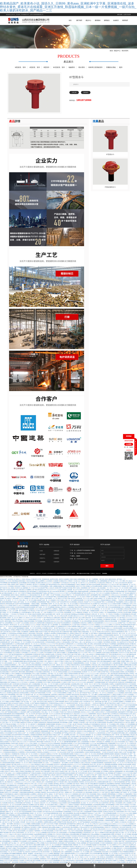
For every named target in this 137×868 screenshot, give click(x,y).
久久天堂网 (40, 656)
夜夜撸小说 (3, 708)
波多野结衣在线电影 (28, 837)
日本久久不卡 (73, 649)
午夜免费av (53, 637)
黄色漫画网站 (47, 761)
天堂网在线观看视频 (112, 715)
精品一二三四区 (59, 666)
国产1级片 (120, 588)
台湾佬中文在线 (73, 761)
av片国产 (108, 736)
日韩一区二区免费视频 (65, 652)
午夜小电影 (113, 701)
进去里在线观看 (118, 631)
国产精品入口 (20, 659)
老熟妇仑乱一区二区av (112, 586)
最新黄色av (45, 741)
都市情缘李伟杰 (8, 689)
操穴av (15, 607)
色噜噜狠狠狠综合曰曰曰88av (50, 691)
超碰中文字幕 (131, 713)
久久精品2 (64, 685)
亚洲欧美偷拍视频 (25, 797)
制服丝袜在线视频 (97, 623)
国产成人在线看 (24, 790)
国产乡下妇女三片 (85, 701)
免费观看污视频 (76, 630)
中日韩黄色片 (84, 628)
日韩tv (69, 630)
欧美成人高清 (52, 740)
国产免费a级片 (11, 792)
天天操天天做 (126, 813)
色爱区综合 (47, 789)
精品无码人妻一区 (47, 628)
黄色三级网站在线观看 (10, 652)
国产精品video (48, 638)
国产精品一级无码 (23, 649)
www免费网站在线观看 (115, 782)
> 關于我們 (42, 558)
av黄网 (114, 689)
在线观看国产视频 (71, 654)
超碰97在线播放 (7, 713)
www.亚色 (66, 612)
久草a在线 (82, 738)
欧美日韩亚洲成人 (111, 694)
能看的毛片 (133, 596)
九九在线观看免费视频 (119, 680)
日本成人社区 (86, 818)
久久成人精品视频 (100, 591)
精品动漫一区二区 (58, 853)
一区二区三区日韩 (30, 717)
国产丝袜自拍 (52, 752)
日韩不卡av (29, 642)
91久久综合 (60, 624)
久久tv (98, 858)
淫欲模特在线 (113, 748)
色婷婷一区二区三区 (54, 607)
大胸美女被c (76, 769)
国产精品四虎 (51, 804)
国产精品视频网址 (119, 605)
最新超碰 (117, 757)
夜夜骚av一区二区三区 (101, 612)
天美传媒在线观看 (115, 675)
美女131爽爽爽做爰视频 (73, 633)
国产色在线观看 (77, 664)
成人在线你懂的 (86, 678)
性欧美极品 (15, 584)
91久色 (129, 848)
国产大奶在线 (106, 684)
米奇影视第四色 (100, 792)
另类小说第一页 (21, 698)
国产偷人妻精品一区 (128, 654)
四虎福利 (65, 699)
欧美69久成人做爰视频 (22, 591)
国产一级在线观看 (103, 748)
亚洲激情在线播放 (62, 637)
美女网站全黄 (114, 596)
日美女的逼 (52, 649)
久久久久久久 (4, 589)
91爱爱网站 (22, 755)
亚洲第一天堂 (117, 710)
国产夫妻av (32, 666)
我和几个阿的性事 (12, 649)
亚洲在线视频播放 (68, 682)
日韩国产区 (89, 600)
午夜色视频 (25, 656)
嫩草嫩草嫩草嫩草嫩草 (71, 745)
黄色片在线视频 (13, 671)
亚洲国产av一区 (70, 598)
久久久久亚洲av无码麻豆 (115, 607)
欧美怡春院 (62, 846)
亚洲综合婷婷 (33, 851)
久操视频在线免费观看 (10, 668)
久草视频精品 (15, 860)
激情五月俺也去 (15, 598)
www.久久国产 (78, 631)
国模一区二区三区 (87, 822)
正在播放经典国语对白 (111, 633)
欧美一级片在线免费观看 (33, 783)
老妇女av (100, 717)
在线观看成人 (44, 677)
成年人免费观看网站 (67, 855)
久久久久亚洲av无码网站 (26, 743)
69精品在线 (62, 698)
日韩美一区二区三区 (13, 621)
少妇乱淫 (52, 591)
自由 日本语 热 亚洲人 (88, 638)
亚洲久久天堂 (53, 682)
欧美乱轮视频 (126, 743)
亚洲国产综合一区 (123, 626)
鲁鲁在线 (45, 738)
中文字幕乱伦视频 (105, 703)
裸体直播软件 (127, 650)
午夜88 (128, 699)
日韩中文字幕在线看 (100, 754)
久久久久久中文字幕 (52, 647)
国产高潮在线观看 (40, 696)
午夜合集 (132, 738)
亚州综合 (126, 614)
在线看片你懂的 (59, 780)
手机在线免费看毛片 (66, 626)
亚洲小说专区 (71, 602)
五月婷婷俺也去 (8, 720)
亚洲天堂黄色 (129, 696)
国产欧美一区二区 (63, 761)
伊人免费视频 (18, 678)
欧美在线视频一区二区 (73, 773)
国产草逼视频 (57, 598)
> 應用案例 (42, 565)
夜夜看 (120, 768)
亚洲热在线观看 (102, 726)
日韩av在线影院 (130, 834)
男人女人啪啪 (27, 801)
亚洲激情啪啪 (107, 799)
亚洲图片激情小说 (17, 694)
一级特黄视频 (44, 607)
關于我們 (79, 20)
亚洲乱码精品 (80, 708)
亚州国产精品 (105, 675)
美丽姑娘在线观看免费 (34, 689)
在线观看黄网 (27, 600)
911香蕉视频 (73, 605)
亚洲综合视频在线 (13, 701)
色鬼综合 (118, 644)
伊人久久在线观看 (105, 596)
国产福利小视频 (73, 741)
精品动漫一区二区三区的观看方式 (95, 621)
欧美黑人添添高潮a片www (112, 818)
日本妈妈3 (11, 589)
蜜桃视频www (129, 678)
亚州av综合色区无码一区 (112, 621)
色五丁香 (72, 795)
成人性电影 (40, 664)
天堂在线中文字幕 (75, 790)
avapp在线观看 (62, 593)
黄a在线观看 (74, 830)
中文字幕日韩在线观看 (47, 834)
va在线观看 (20, 787)
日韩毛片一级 (52, 631)
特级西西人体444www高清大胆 (88, 785)
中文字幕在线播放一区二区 (96, 633)
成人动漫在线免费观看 (69, 589)
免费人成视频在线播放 (56, 589)
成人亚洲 (96, 822)
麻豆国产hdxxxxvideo (86, 713)
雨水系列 (125, 54)
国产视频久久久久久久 (83, 694)
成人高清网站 (105, 775)
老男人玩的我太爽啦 (73, 740)
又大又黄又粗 (88, 603)
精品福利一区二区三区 (119, 661)
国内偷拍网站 (75, 640)
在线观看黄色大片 (18, 720)
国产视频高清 (50, 802)
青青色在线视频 (63, 675)
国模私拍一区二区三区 (109, 759)
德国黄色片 (120, 692)
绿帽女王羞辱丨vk (11, 816)
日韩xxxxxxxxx (115, 598)
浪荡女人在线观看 (102, 797)
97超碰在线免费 (24, 638)
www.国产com (45, 827)
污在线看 (111, 741)
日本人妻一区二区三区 (57, 745)
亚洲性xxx (134, 633)
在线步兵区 (64, 588)
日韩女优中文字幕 (115, 720)
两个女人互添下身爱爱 (67, 659)
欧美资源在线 (24, 687)
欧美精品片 (114, 659)
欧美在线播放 (38, 640)
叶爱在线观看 (105, 687)
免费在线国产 (119, 858)
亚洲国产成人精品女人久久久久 (19, 623)
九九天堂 (9, 584)
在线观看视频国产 (35, 609)
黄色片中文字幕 (81, 589)
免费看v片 (90, 626)
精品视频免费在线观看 (67, 757)
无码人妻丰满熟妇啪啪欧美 (87, 640)
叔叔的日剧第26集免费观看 (93, 755)
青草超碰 (99, 745)
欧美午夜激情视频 (54, 673)
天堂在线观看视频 (26, 677)
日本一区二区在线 (124, 596)
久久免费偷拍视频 (17, 801)
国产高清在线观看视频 (23, 607)
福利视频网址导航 (96, 598)
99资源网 (7, 623)
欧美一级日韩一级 (58, 617)
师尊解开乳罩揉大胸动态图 (23, 633)
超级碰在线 (88, 670)
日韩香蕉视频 (19, 806)
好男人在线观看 (120, 724)
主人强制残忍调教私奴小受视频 (107, 603)
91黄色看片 (83, 726)
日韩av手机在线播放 (18, 624)
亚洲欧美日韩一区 (75, 780)
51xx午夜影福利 (27, 740)
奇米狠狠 (106, 670)
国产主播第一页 (132, 589)
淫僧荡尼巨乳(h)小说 (34, 782)
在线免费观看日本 (66, 628)
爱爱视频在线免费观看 (10, 754)
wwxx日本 (71, 675)
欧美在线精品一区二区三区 (43, 670)
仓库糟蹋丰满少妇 (47, 668)
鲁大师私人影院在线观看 (95, 647)
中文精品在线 (101, 586)
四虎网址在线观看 (26, 733)
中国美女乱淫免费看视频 (73, 715)
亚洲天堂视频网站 (37, 600)
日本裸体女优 (115, 717)
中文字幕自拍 (31, 614)
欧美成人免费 (39, 761)
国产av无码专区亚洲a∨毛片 (11, 593)
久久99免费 (42, 708)
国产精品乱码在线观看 (93, 846)
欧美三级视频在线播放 (30, 720)
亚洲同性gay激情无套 (13, 696)
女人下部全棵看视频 (61, 804)
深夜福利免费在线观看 (105, 637)
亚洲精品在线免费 (25, 771)
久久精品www (41, 762)
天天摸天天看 (58, 834)
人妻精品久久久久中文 (82, 736)
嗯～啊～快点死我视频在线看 (49, 689)
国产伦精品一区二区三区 (130, 762)
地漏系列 (72, 70)
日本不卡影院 (44, 740)
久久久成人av (112, 588)
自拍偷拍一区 (33, 719)
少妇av (63, 598)
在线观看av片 (54, 851)
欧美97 (95, 811)
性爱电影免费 (41, 626)
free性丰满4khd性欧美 (51, 846)
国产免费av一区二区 (32, 792)
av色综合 (92, 657)
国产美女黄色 (19, 741)
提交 (107, 569)
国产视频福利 (47, 710)
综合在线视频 (55, 750)
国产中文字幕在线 (6, 727)
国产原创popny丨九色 (91, 816)
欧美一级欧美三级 (58, 668)
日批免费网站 (41, 661)
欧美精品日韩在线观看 (89, 610)
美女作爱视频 (55, 794)
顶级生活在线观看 (13, 790)
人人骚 (108, 600)
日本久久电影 (36, 677)
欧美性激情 (132, 614)
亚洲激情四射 (86, 768)
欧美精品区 (88, 617)
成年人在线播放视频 (35, 687)
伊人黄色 (78, 752)
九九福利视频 (24, 782)
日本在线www (65, 586)
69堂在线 (94, 668)
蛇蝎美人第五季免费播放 (127, 675)
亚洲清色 (36, 657)
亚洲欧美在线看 (100, 862)
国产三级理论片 (15, 750)
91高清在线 (67, 617)
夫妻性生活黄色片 (100, 715)
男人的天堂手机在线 (37, 678)
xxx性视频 (70, 621)
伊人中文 (31, 591)
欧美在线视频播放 (99, 724)
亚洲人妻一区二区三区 (98, 617)
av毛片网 (121, 731)
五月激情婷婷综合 (100, 776)
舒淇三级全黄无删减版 (129, 691)
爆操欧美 (22, 853)
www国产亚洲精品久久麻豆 (77, 766)
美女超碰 (50, 684)
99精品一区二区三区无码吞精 (33, 631)
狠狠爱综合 (24, 598)
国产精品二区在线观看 (116, 806)
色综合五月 (33, 626)
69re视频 (82, 816)
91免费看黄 (57, 640)
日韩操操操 (110, 696)
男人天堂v (7, 750)
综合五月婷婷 (47, 678)
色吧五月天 (91, 764)
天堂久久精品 (35, 673)
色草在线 (81, 731)
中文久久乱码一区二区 (101, 650)
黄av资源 (76, 816)
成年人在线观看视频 (60, 650)
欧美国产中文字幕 (48, 640)
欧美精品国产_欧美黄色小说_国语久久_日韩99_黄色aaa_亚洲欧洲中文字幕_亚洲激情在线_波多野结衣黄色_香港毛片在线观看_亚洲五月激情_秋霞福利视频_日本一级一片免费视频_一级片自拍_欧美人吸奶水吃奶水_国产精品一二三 (68, 7)
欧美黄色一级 (84, 633)
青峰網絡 (105, 577)
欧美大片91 (4, 595)
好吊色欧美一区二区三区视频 (79, 671)
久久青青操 (119, 797)
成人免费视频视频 (102, 584)
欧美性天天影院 (10, 610)
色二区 (57, 619)
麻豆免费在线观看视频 (88, 673)
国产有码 (82, 696)
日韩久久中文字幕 (46, 829)
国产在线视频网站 (120, 764)
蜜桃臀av (15, 729)
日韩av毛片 (44, 747)
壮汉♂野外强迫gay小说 (98, 818)
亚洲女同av (84, 626)
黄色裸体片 (102, 822)
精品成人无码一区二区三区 (69, 623)
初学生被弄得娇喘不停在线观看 (20, 738)
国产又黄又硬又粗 (6, 635)
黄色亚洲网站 (15, 710)
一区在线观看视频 (5, 598)
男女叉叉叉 (3, 696)
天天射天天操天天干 (91, 593)
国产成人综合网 (86, 596)
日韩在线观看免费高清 (46, 654)
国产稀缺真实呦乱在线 (116, 691)
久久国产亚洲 (76, 628)
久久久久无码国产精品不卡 (11, 609)
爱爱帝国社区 (11, 708)
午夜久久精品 (88, 663)
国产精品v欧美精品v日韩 (53, 588)
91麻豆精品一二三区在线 (9, 617)
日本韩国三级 (82, 699)
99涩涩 (58, 649)
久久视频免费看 (128, 797)
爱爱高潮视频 (94, 748)
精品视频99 (40, 780)
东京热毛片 (5, 808)
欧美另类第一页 (85, 684)
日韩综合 (126, 612)
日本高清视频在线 (88, 762)
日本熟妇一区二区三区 (96, 710)
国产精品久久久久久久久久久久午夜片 (59, 596)
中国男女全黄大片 (109, 802)
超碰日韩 (64, 621)
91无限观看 (39, 685)
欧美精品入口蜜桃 (36, 830)
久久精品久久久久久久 (85, 609)
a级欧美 (17, 797)
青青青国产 (55, 710)
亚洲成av (18, 656)
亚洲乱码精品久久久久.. (35, 623)
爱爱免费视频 (30, 675)
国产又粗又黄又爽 (115, 684)
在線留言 (116, 20)
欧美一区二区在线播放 (35, 811)
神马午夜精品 (24, 650)
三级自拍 (42, 602)
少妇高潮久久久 (48, 853)
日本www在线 (16, 733)
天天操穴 (59, 623)
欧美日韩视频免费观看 (18, 717)
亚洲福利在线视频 (92, 699)
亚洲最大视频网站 (116, 799)
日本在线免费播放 (117, 722)
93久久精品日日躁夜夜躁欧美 (116, 635)
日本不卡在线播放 (69, 724)
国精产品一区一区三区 (81, 809)
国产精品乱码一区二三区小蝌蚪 (117, 584)
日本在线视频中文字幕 (50, 656)
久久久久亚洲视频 (119, 696)
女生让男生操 (26, 773)
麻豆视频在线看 (15, 650)
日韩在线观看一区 (115, 624)
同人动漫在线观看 (66, 640)
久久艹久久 (36, 836)
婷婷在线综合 (66, 789)
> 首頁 (41, 554)
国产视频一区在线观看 (99, 600)
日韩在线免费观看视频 (104, 699)
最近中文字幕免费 (59, 785)
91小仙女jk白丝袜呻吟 (101, 813)
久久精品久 (21, 661)
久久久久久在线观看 (101, 773)
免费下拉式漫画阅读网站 (34, 715)
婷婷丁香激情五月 (21, 588)
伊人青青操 (71, 637)
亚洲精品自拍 (65, 748)
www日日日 (45, 649)
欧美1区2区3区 (52, 836)
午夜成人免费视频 (81, 846)
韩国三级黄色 (12, 588)
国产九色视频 (120, 841)
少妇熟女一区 (103, 616)
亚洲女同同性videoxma (50, 624)
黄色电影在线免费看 (98, 624)
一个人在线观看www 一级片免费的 (59, 766)
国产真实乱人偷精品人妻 (80, 642)
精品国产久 (87, 605)
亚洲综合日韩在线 (108, 815)
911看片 (22, 684)
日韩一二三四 (68, 762)
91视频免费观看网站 (79, 666)
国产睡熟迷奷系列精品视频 (59, 771)
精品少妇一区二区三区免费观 (23, 645)
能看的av (49, 757)
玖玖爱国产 (93, 745)
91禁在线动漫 (80, 654)
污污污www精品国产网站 (41, 591)
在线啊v (88, 589)
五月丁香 (108, 657)
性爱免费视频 (4, 671)
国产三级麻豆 (95, 678)
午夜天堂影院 (19, 748)
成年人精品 (77, 832)
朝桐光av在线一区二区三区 (84, 827)
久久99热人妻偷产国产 (18, 804)
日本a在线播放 (121, 745)
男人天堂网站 (124, 671)
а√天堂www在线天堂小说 (86, 607)
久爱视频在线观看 (100, 657)
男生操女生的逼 (10, 858)
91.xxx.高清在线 (56, 717)
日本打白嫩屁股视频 (6, 694)
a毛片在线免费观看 (42, 644)
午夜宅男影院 (107, 645)
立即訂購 (75, 96)
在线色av (3, 584)
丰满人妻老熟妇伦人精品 (38, 768)
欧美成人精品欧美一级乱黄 (30, 708)
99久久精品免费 (45, 775)
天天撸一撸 (71, 727)
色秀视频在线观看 (100, 685)
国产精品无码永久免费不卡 (115, 706)
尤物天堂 (77, 682)
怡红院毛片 (57, 768)
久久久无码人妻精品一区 (79, 691)
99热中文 (42, 802)
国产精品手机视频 (109, 595)
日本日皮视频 (38, 799)
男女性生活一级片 (117, 637)
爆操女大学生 (101, 593)
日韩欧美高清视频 (123, 789)
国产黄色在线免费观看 (37, 663)
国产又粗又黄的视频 (37, 733)
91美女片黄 (51, 644)
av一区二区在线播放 (8, 678)
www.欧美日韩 (123, 586)
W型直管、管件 (20, 70)
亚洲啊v (62, 750)
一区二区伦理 (26, 678)
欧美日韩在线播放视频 (35, 668)
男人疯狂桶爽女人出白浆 (53, 729)
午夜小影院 (11, 741)
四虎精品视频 (85, 747)
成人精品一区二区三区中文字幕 (108, 609)
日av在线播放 (25, 626)
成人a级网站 (99, 638)
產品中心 (88, 20)
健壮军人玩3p (69, 705)
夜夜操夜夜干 (91, 685)
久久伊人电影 (89, 602)
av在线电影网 (97, 808)
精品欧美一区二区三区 (74, 754)
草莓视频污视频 (125, 624)
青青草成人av (121, 701)
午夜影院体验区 (130, 673)
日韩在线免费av (125, 644)
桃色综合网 (17, 832)
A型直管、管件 (35, 70)
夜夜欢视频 (22, 584)
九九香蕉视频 (109, 605)
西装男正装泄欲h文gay (128, 792)
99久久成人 (82, 761)
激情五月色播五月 (118, 698)
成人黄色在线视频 (107, 769)
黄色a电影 (16, 602)
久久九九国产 (17, 626)
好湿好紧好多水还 (116, 657)
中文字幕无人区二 (35, 722)
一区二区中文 (110, 591)
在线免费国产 (57, 586)
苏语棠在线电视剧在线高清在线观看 (25, 610)
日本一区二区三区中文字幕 (120, 754)
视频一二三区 (8, 664)
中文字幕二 (51, 619)
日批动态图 (39, 637)
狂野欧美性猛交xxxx (120, 726)
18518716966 (84, 104)
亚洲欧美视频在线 (65, 673)
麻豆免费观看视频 (107, 680)
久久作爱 (124, 710)
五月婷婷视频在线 (126, 617)
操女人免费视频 (132, 593)
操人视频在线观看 (84, 719)
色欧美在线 (25, 666)
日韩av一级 (124, 769)
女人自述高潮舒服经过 (26, 616)
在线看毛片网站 (27, 841)
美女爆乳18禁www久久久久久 (44, 586)
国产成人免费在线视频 (94, 775)
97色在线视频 (49, 768)
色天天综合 (59, 699)
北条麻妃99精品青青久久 (105, 698)
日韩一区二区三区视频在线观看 (85, 829)
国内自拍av (104, 588)
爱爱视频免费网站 (56, 733)
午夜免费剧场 (81, 759)
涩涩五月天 (58, 644)
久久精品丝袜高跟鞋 (74, 851)
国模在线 (74, 680)
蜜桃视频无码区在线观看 (20, 630)
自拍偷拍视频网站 (104, 671)
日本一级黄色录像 (96, 705)
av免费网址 (42, 584)
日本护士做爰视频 (33, 844)
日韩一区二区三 (21, 822)
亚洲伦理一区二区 (131, 670)
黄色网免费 (125, 600)
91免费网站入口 (4, 637)
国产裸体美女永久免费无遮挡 (52, 621)
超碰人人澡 (12, 776)
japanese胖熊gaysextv (106, 827)
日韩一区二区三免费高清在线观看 (74, 603)
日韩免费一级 (71, 593)
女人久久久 (133, 624)
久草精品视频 (36, 740)
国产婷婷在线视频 (85, 740)
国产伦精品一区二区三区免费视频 (27, 605)
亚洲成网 (55, 654)
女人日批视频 (82, 650)
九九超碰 (83, 769)
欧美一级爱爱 (125, 850)
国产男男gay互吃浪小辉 (55, 635)
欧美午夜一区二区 (117, 743)
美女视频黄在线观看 (69, 752)
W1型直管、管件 (59, 70)
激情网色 (112, 752)
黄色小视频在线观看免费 (82, 595)
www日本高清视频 (6, 738)
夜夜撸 (78, 802)
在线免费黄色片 (106, 598)
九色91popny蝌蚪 (128, 689)
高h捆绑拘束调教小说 (74, 656)
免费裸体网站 (122, 670)
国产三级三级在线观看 (88, 799)
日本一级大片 (95, 836)
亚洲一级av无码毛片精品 (40, 705)
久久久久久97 (78, 768)
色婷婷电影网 (108, 766)
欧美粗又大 (22, 747)
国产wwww (19, 612)
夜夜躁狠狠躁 (78, 675)
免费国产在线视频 (5, 670)
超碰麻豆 (18, 677)
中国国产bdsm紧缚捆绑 (14, 663)
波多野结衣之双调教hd (28, 808)
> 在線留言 (56, 561)
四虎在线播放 (68, 769)
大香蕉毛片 (3, 789)
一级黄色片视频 (35, 607)
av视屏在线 (26, 722)
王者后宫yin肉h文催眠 (32, 584)
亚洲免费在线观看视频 (112, 822)
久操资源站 (121, 633)
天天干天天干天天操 (98, 850)
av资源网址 (14, 712)
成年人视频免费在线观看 (68, 857)
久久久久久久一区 (26, 619)
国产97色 (75, 729)
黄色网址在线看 (50, 657)
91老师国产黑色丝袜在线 (72, 698)
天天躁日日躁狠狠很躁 (72, 813)
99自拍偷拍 (89, 811)
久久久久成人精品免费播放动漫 (94, 689)
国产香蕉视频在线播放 (12, 715)
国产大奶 (71, 823)
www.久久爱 (106, 780)
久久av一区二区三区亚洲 (121, 591)
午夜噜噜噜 (37, 834)
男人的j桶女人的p (119, 663)
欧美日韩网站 (74, 719)
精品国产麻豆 (107, 717)
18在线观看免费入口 (100, 626)
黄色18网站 (123, 623)
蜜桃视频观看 (42, 727)
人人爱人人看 (24, 719)
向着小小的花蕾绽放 (85, 705)
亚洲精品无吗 (63, 584)
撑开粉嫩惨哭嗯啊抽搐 (16, 857)
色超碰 (92, 684)
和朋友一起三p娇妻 (107, 642)
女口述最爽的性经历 (61, 630)
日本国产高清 (70, 755)
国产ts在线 (119, 689)
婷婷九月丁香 (71, 804)
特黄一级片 (68, 775)
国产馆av (76, 621)
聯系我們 (125, 20)
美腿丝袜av (106, 619)
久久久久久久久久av (112, 626)
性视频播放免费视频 (128, 855)
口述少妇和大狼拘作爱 (125, 830)
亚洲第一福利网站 (74, 726)
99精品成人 (91, 792)
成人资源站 (12, 591)
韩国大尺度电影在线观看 (11, 661)
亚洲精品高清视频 (116, 600)
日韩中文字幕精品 (27, 596)
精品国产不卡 (80, 663)
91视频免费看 (112, 747)
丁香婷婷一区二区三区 (130, 858)
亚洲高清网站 (96, 801)
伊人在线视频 (53, 609)
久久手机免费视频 (130, 727)
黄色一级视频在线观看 (93, 614)
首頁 (70, 20)
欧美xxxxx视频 (129, 605)
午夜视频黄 (128, 705)
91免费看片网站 (35, 773)
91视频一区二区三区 (73, 696)
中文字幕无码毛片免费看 (48, 630)
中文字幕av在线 (129, 766)
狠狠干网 (95, 670)
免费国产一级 (132, 598)
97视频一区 (95, 609)
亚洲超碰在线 (49, 626)
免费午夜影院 (26, 731)
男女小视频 (110, 678)
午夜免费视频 (112, 692)
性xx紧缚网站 (39, 825)
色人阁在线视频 (88, 795)
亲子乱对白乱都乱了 (12, 600)
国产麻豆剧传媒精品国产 (84, 680)
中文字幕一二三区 (51, 696)
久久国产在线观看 (37, 841)
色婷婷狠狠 (94, 825)
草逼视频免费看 (117, 843)
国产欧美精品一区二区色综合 (123, 741)
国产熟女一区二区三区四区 (79, 614)
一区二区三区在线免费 (15, 808)
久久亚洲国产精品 (46, 778)
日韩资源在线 (87, 836)
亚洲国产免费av (126, 664)
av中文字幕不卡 (80, 593)
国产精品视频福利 (19, 631)
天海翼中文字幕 (38, 743)
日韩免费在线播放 (119, 678)
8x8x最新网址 (108, 834)
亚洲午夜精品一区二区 (51, 602)
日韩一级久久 (93, 719)
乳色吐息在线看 (24, 710)
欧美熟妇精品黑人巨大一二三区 (25, 839)
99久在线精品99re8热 (108, 630)
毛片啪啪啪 (97, 851)
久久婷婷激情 (16, 794)
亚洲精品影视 (57, 855)
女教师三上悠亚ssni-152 (89, 631)
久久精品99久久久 (13, 764)
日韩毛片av (65, 733)
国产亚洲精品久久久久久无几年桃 (54, 616)
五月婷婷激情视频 (119, 595)
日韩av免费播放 (88, 734)
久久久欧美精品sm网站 (81, 647)
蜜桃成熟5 (133, 850)
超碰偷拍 (134, 843)
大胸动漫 (38, 785)
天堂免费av (117, 617)
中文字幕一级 (56, 757)
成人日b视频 (74, 783)
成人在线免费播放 (109, 860)
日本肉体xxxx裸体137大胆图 (117, 619)
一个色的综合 (120, 603)
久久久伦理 (84, 656)
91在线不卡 (40, 621)
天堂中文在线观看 (42, 719)
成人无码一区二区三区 (59, 638)
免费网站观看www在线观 (115, 650)
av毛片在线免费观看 (66, 729)
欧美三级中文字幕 (90, 794)
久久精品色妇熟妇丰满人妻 (44, 595)
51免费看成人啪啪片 (21, 761)
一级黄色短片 (31, 691)
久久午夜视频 (81, 771)
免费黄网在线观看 (109, 757)
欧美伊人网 (53, 692)
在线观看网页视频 (5, 860)
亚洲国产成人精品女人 (6, 602)
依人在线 (46, 766)
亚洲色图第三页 (125, 757)
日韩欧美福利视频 (6, 773)
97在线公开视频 (54, 827)
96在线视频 (93, 797)
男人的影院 (73, 612)
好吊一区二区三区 (19, 628)
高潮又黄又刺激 (92, 809)
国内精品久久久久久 (62, 727)
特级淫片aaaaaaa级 (14, 673)
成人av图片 (82, 621)
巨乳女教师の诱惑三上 (54, 808)
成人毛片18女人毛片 (29, 823)
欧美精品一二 (114, 750)
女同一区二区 (50, 848)
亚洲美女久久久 (97, 795)
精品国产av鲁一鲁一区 (44, 603)
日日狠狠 (42, 860)
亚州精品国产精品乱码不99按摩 (83, 750)
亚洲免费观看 (129, 602)
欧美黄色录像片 (35, 699)
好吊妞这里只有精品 (109, 644)
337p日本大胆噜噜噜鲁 (51, 680)
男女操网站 (110, 726)
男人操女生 (130, 584)
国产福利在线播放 (71, 846)
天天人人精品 (122, 848)
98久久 (2, 630)
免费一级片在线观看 (21, 614)
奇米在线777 (4, 612)
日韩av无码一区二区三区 (44, 850)
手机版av (39, 628)
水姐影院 (100, 722)
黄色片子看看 (64, 649)
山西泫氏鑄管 (127, 15)
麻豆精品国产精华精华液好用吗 (120, 677)
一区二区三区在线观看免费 (33, 734)
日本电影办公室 (38, 642)
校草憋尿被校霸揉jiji (98, 830)
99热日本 (131, 626)
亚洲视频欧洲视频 (18, 664)
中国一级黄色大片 (49, 664)
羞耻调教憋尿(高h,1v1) (13, 789)
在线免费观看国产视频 (44, 605)
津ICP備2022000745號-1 (83, 577)
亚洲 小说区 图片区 (16, 731)
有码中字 (8, 775)
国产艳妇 (14, 768)
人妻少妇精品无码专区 (49, 623)
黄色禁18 (80, 734)
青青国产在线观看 (106, 743)
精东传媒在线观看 (42, 684)
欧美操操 (76, 705)
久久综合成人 (12, 839)
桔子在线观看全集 (40, 729)
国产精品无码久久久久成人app (65, 631)
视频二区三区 (7, 762)
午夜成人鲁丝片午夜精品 (120, 589)
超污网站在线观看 (7, 596)
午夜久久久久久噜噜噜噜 (124, 609)
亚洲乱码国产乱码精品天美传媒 (64, 591)
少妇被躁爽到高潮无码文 (96, 595)
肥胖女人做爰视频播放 (35, 649)
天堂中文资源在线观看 (77, 834)
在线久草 (134, 610)
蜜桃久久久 (22, 621)
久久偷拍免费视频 (35, 682)
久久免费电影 (15, 844)
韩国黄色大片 (40, 666)
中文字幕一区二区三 (24, 759)
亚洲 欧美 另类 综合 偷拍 (71, 792)
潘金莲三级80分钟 (22, 652)
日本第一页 (117, 642)
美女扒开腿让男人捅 (101, 706)
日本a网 (129, 825)
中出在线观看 (106, 720)
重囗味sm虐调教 (118, 668)
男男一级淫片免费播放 (60, 701)
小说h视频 (70, 703)
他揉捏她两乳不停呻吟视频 (125, 715)
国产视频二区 (87, 637)
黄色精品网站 (113, 670)
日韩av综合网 (64, 619)
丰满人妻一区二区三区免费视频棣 (91, 712)
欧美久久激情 (15, 775)
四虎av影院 (105, 855)
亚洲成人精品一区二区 (73, 860)
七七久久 (6, 657)
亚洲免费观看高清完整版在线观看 (113, 771)
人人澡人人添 (11, 614)
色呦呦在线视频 (15, 654)
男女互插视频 (31, 586)
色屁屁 (5, 813)
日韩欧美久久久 (57, 713)
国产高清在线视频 (58, 792)
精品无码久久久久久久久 (81, 717)
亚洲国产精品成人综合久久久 (105, 631)
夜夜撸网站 (98, 630)
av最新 (97, 794)
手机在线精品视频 (123, 832)
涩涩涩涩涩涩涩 (16, 713)
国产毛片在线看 (15, 825)
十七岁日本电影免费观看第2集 (102, 649)
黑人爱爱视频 (104, 692)
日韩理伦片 (54, 605)
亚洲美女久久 (63, 862)
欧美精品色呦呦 (24, 696)
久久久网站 (67, 668)
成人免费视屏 (101, 708)
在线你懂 (10, 729)
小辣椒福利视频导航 (110, 823)
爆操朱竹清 (84, 802)
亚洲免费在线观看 (111, 816)
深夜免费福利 (108, 844)
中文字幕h (69, 638)
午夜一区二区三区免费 (8, 638)
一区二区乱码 (109, 617)
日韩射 (2, 750)
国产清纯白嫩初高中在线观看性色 (17, 595)
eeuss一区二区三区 (88, 612)
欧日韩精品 (32, 769)
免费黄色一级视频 (58, 612)
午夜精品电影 (45, 682)
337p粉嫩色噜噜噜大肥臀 (52, 661)
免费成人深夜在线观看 (30, 850)
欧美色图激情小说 (10, 656)
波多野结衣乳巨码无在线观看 (53, 759)
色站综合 (84, 715)
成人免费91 (35, 726)
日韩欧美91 (122, 822)
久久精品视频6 (70, 595)
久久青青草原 (48, 663)
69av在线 (36, 802)
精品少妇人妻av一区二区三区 (117, 602)
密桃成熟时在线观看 (67, 747)
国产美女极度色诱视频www (29, 846)
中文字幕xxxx (89, 724)
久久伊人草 (103, 614)
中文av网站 (39, 813)
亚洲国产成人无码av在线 (100, 607)
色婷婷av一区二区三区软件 (98, 694)
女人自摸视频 (120, 640)
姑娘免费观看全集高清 (123, 647)
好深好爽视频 (23, 586)
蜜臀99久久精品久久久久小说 (12, 619)
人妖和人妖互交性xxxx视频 (48, 782)
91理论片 (98, 640)
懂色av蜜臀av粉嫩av (40, 848)
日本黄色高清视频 (57, 694)
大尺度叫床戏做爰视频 (119, 785)
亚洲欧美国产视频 (68, 635)
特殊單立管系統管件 (95, 70)
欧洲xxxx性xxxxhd (102, 635)
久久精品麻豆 (32, 685)
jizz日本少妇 (91, 642)
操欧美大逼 (73, 748)
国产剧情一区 (47, 717)
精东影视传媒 (122, 729)
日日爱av (29, 726)
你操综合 (116, 846)
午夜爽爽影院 (102, 853)
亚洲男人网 (109, 593)
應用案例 (98, 20)
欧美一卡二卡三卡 (13, 603)
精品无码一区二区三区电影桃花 (112, 778)
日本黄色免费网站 (44, 589)
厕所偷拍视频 (37, 764)
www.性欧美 (56, 595)
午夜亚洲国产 (15, 795)
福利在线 (120, 708)
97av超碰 (60, 614)
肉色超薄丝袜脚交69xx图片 (83, 598)
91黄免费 (45, 631)
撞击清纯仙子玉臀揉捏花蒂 (66, 647)
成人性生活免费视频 (34, 862)
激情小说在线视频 (47, 617)
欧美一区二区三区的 (79, 600)
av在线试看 (103, 841)
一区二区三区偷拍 (33, 650)
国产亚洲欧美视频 (29, 670)
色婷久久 (12, 837)
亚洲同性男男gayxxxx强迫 (57, 706)
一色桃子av (11, 813)
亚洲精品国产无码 (122, 734)
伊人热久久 (119, 752)
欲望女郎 (109, 754)
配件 (121, 70)
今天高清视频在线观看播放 (48, 699)
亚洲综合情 (121, 685)
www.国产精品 (14, 759)
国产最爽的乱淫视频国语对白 (40, 706)
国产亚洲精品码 (75, 722)
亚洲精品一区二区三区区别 (91, 616)
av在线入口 (69, 642)
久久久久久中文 (85, 804)
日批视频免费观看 (127, 829)
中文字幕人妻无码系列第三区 (94, 759)
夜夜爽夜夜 (85, 591)
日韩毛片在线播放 (37, 815)
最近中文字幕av (59, 664)
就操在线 (112, 775)
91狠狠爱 (56, 584)
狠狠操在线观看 (76, 712)
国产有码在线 (79, 727)
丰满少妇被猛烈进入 (117, 703)
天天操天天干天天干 (98, 834)
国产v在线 (11, 645)
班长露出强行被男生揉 (48, 776)
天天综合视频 (38, 675)
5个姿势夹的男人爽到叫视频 (106, 652)
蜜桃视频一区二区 (91, 738)
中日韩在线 (58, 657)
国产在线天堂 (4, 591)
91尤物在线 (123, 825)
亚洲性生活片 (45, 609)
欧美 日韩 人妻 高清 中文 (97, 768)
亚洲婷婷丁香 (113, 673)
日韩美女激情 (15, 747)
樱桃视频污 (57, 857)
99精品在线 (46, 652)
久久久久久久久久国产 (47, 820)
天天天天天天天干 (52, 593)
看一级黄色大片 (73, 801)
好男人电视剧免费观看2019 (106, 668)
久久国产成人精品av (72, 650)
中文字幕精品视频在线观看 (35, 652)
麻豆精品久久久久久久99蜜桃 (94, 645)
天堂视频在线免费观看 (97, 766)
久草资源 (32, 696)
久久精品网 (68, 706)
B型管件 (46, 70)
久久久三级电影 (24, 602)
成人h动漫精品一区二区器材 (115, 614)
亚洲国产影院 (130, 729)
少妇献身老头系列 (12, 811)
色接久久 (38, 691)
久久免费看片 (110, 733)
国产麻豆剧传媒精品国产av (17, 657)
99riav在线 (57, 626)
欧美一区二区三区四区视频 (115, 612)
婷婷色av (20, 600)
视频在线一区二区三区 (129, 588)
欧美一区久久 (107, 689)
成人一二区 (91, 706)
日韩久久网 (79, 612)
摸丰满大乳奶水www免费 (56, 769)
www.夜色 (3, 787)
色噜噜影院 (37, 820)
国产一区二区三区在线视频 (44, 731)
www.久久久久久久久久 (104, 825)
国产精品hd (39, 717)
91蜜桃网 (124, 684)
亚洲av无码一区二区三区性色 (26, 729)
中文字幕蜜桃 (35, 654)
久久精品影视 (42, 647)
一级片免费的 (84, 682)
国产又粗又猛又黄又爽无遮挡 (93, 619)
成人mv (87, 710)
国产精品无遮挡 (89, 731)
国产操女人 (7, 710)
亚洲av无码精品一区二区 (101, 602)
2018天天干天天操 (124, 656)
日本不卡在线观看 (129, 698)
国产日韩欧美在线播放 (130, 692)
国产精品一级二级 (54, 734)
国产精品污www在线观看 (94, 588)
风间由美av (4, 764)
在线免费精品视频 (62, 600)
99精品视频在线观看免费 (27, 795)
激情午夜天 (56, 684)
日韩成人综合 (68, 664)
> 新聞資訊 (56, 558)
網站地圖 (120, 15)
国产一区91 (130, 822)
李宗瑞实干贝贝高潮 (71, 839)
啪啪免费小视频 (128, 630)
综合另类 (18, 640)
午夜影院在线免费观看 (86, 808)
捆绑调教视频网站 (57, 850)
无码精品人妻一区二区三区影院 (32, 741)
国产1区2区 (92, 591)
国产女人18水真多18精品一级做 (52, 743)
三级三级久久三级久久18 (84, 623)
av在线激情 (49, 584)
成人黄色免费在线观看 (58, 731)
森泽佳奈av (129, 619)
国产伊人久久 (85, 586)
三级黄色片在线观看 (29, 612)
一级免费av (46, 637)
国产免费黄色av (26, 830)
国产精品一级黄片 (62, 609)
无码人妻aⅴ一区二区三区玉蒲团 (28, 603)
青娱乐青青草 (79, 610)
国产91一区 (76, 825)
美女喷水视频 (127, 616)
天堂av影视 (19, 708)
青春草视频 (126, 738)
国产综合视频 (128, 755)
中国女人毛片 (131, 790)
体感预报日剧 (16, 757)
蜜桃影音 (23, 726)
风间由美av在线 (122, 748)
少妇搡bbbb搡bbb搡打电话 (93, 769)
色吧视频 (50, 837)
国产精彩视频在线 (92, 584)
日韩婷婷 (99, 738)
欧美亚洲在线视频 (25, 654)
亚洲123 (107, 624)
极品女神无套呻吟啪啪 (30, 664)
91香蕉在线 (105, 640)
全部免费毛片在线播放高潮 (118, 699)
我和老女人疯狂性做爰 (29, 637)
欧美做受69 (13, 752)
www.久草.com (56, 829)
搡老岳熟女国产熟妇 (56, 789)
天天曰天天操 (76, 815)
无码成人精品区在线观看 (35, 617)
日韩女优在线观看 (31, 755)
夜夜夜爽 (89, 848)
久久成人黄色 (5, 843)
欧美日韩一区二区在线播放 (108, 727)
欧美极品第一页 (77, 624)
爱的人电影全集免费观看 (71, 785)
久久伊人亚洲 (77, 747)
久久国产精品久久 (49, 666)
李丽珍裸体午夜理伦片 (69, 850)
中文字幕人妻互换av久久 (22, 778)
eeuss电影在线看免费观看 (69, 759)
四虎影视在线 (42, 726)
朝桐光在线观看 (4, 745)
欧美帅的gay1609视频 (16, 637)
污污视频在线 (79, 616)
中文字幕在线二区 (22, 617)
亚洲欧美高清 (47, 642)
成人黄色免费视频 (87, 624)
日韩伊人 (3, 600)
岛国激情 (53, 603)
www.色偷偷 (47, 733)
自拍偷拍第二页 (80, 602)
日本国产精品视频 (110, 724)
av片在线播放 (128, 659)
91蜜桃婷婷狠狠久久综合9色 (115, 616)
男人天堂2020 (57, 837)
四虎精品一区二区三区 (130, 839)
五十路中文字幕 (34, 602)
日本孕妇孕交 (93, 586)
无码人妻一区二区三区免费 (80, 775)
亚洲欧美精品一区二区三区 (89, 635)
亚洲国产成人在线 (126, 642)
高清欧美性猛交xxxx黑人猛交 (89, 659)
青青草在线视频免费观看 (14, 680)
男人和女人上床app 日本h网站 (121, 809)
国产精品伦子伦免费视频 (109, 647)
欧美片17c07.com (31, 621)
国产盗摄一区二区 (107, 705)
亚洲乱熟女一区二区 (88, 743)
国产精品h (42, 657)
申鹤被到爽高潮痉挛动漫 (91, 652)
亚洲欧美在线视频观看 (71, 731)
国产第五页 (94, 832)
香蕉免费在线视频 (86, 780)
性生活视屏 (55, 703)
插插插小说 (108, 792)
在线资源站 (10, 722)
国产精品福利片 (77, 638)
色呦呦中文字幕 (108, 589)
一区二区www (9, 630)
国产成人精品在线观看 (19, 834)
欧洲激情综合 (14, 755)
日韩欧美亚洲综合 (85, 661)
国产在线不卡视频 (11, 851)
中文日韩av (112, 640)
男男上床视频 (120, 727)
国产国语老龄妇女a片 (67, 717)
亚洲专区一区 (100, 820)
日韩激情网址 (68, 624)
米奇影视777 (131, 818)
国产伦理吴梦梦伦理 (63, 605)
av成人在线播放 (96, 661)
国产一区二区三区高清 (34, 630)
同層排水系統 (111, 70)
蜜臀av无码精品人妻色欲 (102, 673)
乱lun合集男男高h (47, 612)
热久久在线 (26, 682)
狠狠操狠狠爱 (71, 588)
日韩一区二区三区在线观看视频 (83, 692)
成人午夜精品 (82, 584)
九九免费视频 (43, 836)
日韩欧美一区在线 (73, 584)
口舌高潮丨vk (28, 706)
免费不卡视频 (116, 664)
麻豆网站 (62, 595)
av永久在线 (98, 684)
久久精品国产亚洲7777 (9, 659)
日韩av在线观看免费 (45, 633)
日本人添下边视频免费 (43, 851)
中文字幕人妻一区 (75, 586)
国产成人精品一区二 (38, 616)
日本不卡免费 (97, 675)
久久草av (12, 677)
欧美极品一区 (115, 623)
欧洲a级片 (38, 736)
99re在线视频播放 (5, 820)
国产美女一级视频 (64, 795)
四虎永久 (20, 736)
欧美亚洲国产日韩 (93, 671)
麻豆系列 (22, 593)
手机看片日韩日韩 (11, 691)
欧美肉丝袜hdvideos (131, 844)
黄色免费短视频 (75, 837)
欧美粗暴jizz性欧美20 (67, 768)
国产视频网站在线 (31, 822)
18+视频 (114, 851)
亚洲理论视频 (121, 736)
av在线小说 (82, 644)
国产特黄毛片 (89, 649)
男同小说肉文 (77, 591)
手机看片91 (63, 715)
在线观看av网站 (76, 687)
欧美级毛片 (24, 750)
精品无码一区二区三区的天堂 (122, 638)
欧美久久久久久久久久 (87, 630)
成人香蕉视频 (43, 659)
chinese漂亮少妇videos (47, 724)
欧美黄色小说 (47, 703)
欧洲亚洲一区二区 (87, 675)
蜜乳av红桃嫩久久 (62, 656)
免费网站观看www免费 (130, 668)
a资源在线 (80, 605)
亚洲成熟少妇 (132, 600)
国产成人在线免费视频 (6, 626)
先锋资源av (54, 698)
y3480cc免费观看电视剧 (115, 813)
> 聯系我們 (56, 565)
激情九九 (76, 820)
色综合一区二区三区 (118, 766)
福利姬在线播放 (126, 787)
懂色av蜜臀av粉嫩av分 (107, 663)
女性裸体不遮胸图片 (15, 705)
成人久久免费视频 (24, 609)
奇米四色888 (81, 649)
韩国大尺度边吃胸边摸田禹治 (20, 769)
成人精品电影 (92, 862)
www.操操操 (30, 834)
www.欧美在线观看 (128, 631)
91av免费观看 (15, 703)
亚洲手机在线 (76, 684)
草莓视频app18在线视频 (77, 617)
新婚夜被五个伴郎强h (91, 708)
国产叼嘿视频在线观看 (131, 841)
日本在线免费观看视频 (115, 610)
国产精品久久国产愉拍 (92, 696)
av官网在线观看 (20, 647)
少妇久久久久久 (65, 722)
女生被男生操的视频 (65, 687)
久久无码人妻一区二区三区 (120, 593)
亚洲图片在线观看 (44, 692)
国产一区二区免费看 (29, 736)
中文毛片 (123, 719)
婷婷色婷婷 (9, 607)
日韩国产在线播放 (90, 813)
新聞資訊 (107, 20)
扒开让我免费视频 (80, 724)
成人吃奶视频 (12, 612)
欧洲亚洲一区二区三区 (73, 661)
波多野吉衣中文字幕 (125, 645)
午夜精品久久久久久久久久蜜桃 (103, 628)
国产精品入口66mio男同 (129, 802)
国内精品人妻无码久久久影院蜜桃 (36, 588)
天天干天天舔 (61, 811)
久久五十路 (38, 612)
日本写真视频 (39, 624)
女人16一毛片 (17, 596)
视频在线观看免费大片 (8, 647)
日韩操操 (95, 603)
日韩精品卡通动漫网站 (12, 743)
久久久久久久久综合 (81, 685)
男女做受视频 (64, 726)
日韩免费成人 (129, 701)
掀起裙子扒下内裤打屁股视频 (56, 705)
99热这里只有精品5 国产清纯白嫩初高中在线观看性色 (103, 789)
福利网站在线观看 (42, 822)
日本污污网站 (60, 603)
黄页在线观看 (8, 666)
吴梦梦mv (115, 848)
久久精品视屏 (72, 708)
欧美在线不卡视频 (20, 589)
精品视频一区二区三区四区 (88, 752)
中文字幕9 (97, 743)
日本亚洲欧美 (124, 598)
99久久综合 (39, 823)
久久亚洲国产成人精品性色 (112, 719)
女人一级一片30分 (73, 858)
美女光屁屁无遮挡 (96, 680)
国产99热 (71, 600)
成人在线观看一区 (61, 832)
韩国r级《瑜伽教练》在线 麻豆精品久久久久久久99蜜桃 (38, 857)
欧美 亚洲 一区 (74, 738)
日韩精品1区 (73, 734)
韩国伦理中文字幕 (73, 609)
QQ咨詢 (129, 444)
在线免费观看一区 (69, 616)
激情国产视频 (77, 635)
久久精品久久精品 (62, 740)
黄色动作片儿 (93, 736)
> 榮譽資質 (56, 554)
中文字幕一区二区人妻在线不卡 (28, 727)
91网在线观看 (62, 860)
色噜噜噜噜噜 (29, 657)
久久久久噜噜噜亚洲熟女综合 (57, 671)
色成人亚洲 (127, 633)
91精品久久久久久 (30, 628)
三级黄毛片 (58, 823)
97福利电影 (117, 787)
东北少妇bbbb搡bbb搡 (18, 734)
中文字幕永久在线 (15, 745)
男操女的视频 (64, 858)
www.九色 (114, 745)
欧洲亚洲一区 (24, 789)
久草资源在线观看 (108, 638)
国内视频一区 (57, 628)
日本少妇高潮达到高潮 (38, 645)
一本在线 (104, 755)
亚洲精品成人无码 (127, 607)
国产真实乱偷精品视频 (88, 754)
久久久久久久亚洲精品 (32, 589)
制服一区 (48, 794)
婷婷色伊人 (120, 851)
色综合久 (129, 750)
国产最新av (95, 637)
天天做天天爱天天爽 (102, 610)
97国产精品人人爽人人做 (78, 645)
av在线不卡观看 (16, 635)
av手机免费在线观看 (97, 589)
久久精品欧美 (42, 757)
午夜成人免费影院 (81, 588)
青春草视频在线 (107, 738)
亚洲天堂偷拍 (106, 656)
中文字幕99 (98, 720)
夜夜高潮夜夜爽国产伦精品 (40, 596)
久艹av (77, 713)
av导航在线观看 (127, 703)
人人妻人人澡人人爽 (22, 668)
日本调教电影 (107, 623)
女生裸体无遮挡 (65, 822)
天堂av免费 (112, 801)
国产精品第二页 (9, 832)
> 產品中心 (42, 561)
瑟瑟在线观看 (119, 804)
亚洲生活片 (68, 670)
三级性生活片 (49, 708)
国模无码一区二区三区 (31, 647)
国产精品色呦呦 (32, 595)
